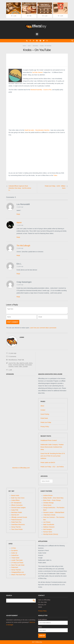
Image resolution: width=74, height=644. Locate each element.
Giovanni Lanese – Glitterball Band (54, 512)
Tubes (55, 175)
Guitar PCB (15, 510)
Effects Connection (17, 505)
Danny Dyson (47, 505)
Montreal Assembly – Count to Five (41, 90)
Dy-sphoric (15, 550)
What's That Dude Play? (18, 575)
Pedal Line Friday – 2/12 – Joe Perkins (52, 467)
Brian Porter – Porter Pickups (52, 500)
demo (31, 363)
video (20, 367)
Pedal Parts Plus (16, 522)
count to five (12, 363)
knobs (10, 365)
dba (18, 363)
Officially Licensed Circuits (19, 517)
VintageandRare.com (18, 572)
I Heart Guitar (15, 558)
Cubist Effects (15, 500)
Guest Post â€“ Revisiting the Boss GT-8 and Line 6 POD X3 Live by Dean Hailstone (53, 456)
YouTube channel (37, 72)
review (16, 367)
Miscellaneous (13, 360)
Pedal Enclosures (17, 520)
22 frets (14, 548)
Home (24, 46)
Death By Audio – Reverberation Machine (37, 130)
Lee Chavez (47, 522)
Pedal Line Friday (46, 422)
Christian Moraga (48, 503)
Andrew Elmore (48, 495)
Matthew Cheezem (49, 527)
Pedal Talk (21, 360)
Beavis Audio (15, 495)
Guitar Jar (14, 553)
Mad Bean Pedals (17, 512)
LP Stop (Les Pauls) (17, 563)
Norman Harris (48, 532)
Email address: (43, 619)
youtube (25, 367)
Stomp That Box (16, 527)
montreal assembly (18, 365)
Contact (43, 410)
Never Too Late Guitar (18, 565)
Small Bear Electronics (18, 524)
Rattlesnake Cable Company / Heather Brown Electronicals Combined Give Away (52, 447)
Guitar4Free (15, 555)
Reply (18, 214)
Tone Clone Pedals (17, 529)
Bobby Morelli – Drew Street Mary (53, 498)
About (42, 406)
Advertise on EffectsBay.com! (21, 468)
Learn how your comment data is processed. (43, 328)
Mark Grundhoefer (49, 524)
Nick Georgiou (48, 529)
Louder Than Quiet (17, 560)
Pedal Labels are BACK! (48, 463)
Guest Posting (45, 414)
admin (22, 337)
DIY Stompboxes (16, 503)
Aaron (19, 222)
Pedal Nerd (15, 567)
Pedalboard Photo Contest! (49, 440)
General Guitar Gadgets (18, 507)
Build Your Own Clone (18, 498)
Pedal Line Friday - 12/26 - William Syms (55, 187)
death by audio (24, 363)
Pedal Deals (44, 418)
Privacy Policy (45, 427)
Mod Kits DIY (15, 515)
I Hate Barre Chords (49, 515)
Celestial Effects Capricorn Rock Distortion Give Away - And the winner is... (20, 188)
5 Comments (12, 356)
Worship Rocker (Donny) (51, 534)
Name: (40, 627)
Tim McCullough (23, 246)
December (35, 46)
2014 (29, 46)
